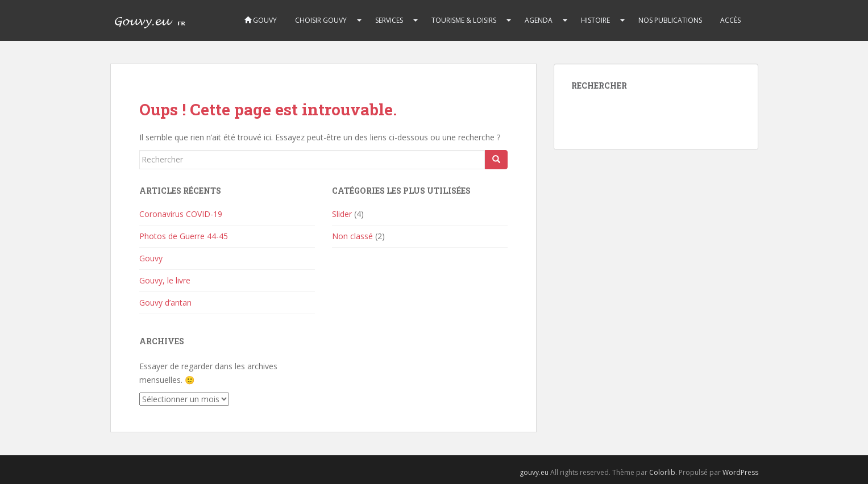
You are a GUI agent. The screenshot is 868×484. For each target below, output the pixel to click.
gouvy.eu (534, 472)
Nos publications (670, 20)
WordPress (740, 472)
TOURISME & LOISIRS (464, 20)
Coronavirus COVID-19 (181, 214)
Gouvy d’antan (165, 302)
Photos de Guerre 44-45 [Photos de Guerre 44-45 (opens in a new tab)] (184, 236)
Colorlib (662, 472)
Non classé (352, 236)
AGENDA (539, 20)
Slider (342, 214)
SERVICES (389, 20)
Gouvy (261, 20)
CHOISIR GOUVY (321, 20)
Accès (730, 20)
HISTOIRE (595, 20)
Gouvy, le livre (165, 280)
